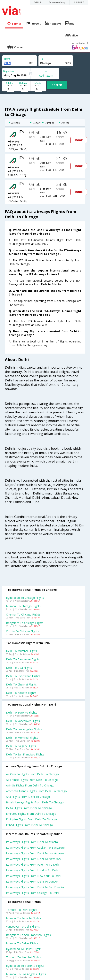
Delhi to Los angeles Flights (24, 729)
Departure (9, 71)
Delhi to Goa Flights (19, 668)
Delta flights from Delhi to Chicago (29, 808)
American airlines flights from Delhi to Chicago (36, 791)
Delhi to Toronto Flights (22, 712)
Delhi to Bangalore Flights (23, 659)
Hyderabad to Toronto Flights (25, 966)
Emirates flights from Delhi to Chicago (31, 814)
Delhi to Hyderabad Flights (23, 676)
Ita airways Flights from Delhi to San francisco (36, 887)
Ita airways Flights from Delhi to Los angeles (35, 853)
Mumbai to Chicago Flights (23, 606)
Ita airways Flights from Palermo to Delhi (33, 865)
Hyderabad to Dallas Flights (24, 949)
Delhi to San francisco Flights (25, 754)
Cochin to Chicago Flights (22, 631)
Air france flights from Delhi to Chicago (32, 780)
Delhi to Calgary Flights (21, 746)
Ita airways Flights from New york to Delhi (34, 876)
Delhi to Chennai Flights (21, 684)
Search (57, 85)
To (42, 59)
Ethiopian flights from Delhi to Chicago (31, 819)
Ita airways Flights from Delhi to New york (34, 859)
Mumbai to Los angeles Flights (26, 974)
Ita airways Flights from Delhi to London (32, 881)
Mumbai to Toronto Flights (24, 918)
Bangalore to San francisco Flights (28, 935)
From (7, 59)
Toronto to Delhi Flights (22, 910)
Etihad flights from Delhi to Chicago (29, 825)
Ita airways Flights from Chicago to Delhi (33, 893)
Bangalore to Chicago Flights (25, 623)
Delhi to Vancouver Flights (23, 721)
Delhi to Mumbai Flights (21, 651)
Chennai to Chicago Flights (23, 614)
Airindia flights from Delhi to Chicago (30, 785)
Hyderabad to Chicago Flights (25, 598)
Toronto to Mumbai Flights (24, 957)
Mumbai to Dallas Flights (22, 943)
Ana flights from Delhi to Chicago (28, 797)
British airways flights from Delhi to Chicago (35, 802)
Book (79, 140)
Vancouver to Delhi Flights (23, 926)
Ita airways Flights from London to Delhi (32, 870)
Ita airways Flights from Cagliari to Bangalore (35, 848)
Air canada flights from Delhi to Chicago (32, 774)
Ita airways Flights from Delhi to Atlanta (32, 842)
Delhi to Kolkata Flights (21, 693)
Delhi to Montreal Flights (22, 738)
